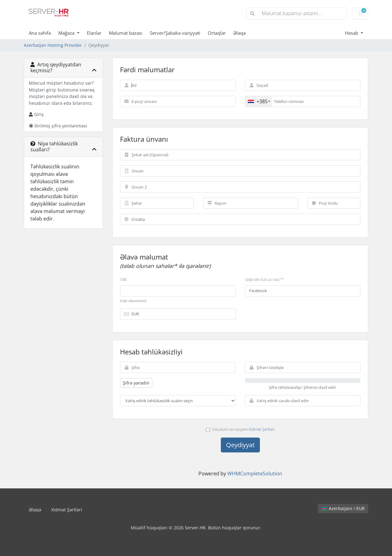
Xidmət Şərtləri (262, 429)
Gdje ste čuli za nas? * (264, 279)
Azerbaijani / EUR (343, 508)
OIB (123, 279)
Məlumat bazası (126, 33)
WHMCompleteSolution (255, 474)
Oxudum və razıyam (240, 429)
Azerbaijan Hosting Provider (53, 45)
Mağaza (67, 33)
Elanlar (94, 33)
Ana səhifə (40, 33)
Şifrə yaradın (136, 383)
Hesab (352, 33)
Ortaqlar (217, 33)
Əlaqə (239, 33)
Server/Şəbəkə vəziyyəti (175, 33)
